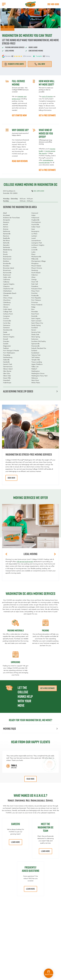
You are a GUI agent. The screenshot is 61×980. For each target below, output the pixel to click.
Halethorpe (7, 383)
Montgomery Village (38, 261)
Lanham (34, 236)
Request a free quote (14, 64)
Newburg (35, 270)
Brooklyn (6, 266)
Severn (34, 330)
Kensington (35, 231)
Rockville (34, 316)
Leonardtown (36, 241)
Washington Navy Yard (39, 376)
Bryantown (7, 270)
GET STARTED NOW (19, 115)
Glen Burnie (7, 371)
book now (11, 478)
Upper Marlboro (37, 364)
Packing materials (16, 630)
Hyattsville (35, 224)
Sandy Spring (36, 325)
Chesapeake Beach (10, 293)
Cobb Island (7, 309)
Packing (45, 630)
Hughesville (35, 220)
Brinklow (6, 261)
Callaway (6, 282)
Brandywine (7, 257)
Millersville (35, 259)
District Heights (9, 337)
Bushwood (7, 275)
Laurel (33, 238)
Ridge (33, 307)
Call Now (40, 64)
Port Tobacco (36, 300)
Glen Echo (7, 373)
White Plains (36, 383)
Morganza (35, 263)
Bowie (5, 252)
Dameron (6, 328)
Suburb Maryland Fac (39, 348)
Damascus (7, 325)
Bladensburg (7, 250)
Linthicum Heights (38, 245)
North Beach (36, 273)
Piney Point (35, 291)
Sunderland (35, 353)
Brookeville (7, 263)
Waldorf (34, 369)
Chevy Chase (8, 298)
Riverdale (35, 312)
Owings (34, 279)
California (6, 279)
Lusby (33, 252)
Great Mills (7, 378)
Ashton (6, 227)
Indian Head (36, 227)
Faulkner (6, 348)
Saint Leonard (36, 321)
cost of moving (47, 96)
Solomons (35, 339)
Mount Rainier (36, 266)
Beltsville (6, 243)
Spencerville (35, 344)
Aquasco (6, 222)
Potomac (35, 302)
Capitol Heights (9, 284)
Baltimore (7, 231)
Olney (33, 277)
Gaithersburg (8, 357)
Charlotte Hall (8, 289)
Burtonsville (7, 273)
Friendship (7, 355)
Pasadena (35, 286)
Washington (35, 371)
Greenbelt (7, 380)
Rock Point (35, 314)
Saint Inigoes (36, 318)
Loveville (34, 250)
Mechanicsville (36, 257)
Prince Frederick (37, 305)
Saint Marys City (37, 323)
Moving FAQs (30, 729)
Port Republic (36, 298)
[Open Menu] (4, 4)
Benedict (6, 245)
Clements (6, 305)
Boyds (5, 254)
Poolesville (35, 296)
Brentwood (7, 259)
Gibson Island (8, 369)
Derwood (6, 334)
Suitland (34, 351)
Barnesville (7, 234)
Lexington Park (37, 243)
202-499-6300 (53, 4)
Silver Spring (36, 337)
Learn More (15, 842)
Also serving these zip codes (30, 391)
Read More (31, 779)
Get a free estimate (48, 688)
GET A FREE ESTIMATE (47, 115)
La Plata (34, 234)
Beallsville (6, 238)
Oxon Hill (35, 282)
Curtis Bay (7, 323)
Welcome (35, 378)
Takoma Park (36, 355)
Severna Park (36, 332)
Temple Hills (36, 360)
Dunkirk (6, 344)
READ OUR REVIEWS (20, 161)
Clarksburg (7, 302)
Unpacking (16, 662)
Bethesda (6, 247)
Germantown (8, 367)
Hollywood (35, 218)
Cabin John (7, 277)
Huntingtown (36, 222)
